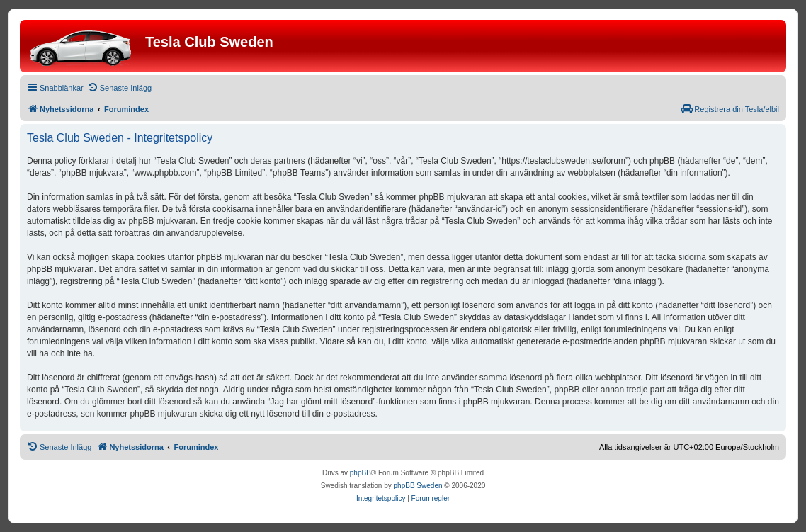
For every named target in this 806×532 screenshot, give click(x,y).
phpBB (361, 473)
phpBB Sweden (418, 486)
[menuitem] (119, 88)
